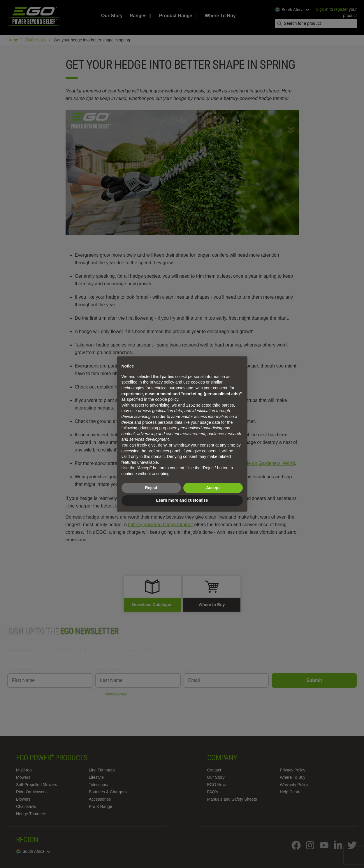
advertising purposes (157, 428)
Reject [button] (151, 488)
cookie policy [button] (167, 399)
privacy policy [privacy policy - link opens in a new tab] (162, 382)
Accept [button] (213, 488)
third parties (223, 405)
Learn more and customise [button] (182, 500)
